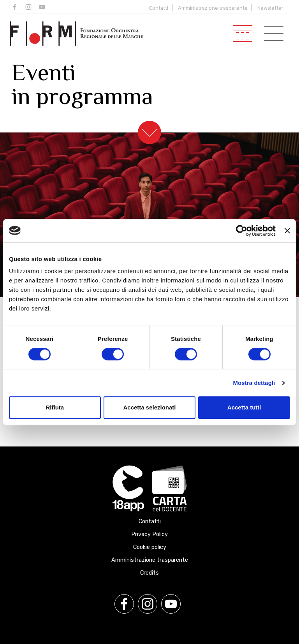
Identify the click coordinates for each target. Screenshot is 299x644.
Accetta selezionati (149, 407)
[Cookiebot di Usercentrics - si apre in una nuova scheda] (242, 231)
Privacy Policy (149, 534)
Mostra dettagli (254, 383)
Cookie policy (150, 547)
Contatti (159, 8)
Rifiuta (55, 407)
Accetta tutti (244, 407)
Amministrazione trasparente (213, 8)
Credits (149, 573)
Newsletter (270, 8)
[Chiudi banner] (287, 231)
